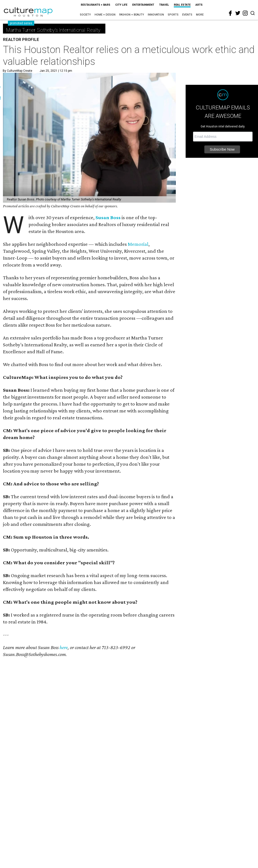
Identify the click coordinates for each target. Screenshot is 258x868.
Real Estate (182, 5)
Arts (199, 5)
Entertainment (143, 5)
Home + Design (105, 15)
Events (187, 15)
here (64, 647)
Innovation (156, 15)
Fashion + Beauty (132, 15)
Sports (173, 15)
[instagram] (245, 13)
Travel (164, 5)
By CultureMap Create (17, 71)
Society (85, 15)
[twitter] (238, 13)
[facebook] (230, 13)
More (200, 15)
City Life (121, 5)
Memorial (138, 244)
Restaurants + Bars (96, 5)
